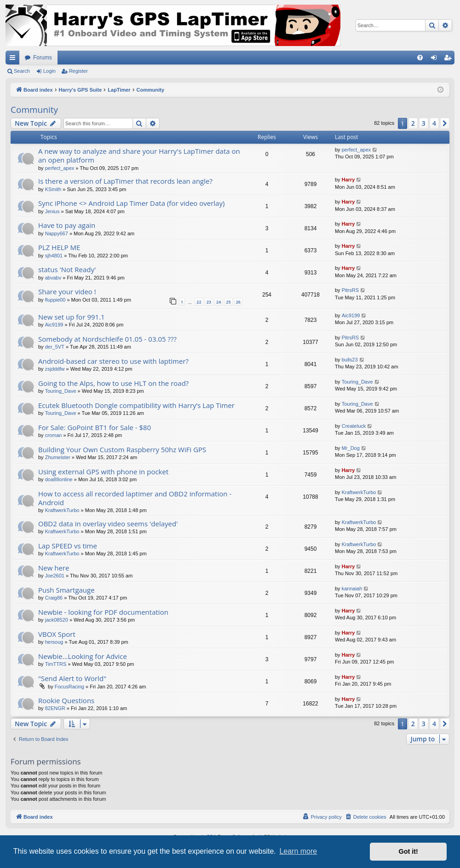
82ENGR (55, 708)
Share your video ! (67, 291)
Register (78, 71)
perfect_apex (60, 168)
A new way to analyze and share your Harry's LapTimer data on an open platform (139, 155)
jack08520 (57, 620)
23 (209, 302)
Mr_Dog (351, 448)
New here (54, 568)
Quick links (14, 59)
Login (49, 71)
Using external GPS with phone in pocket (103, 472)
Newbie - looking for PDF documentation (103, 612)
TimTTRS (56, 664)
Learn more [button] (298, 851)
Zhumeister (58, 457)
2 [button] (413, 123)
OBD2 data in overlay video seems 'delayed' (108, 524)
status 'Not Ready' (67, 269)
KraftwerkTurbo (62, 510)
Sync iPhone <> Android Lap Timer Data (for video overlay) (131, 203)
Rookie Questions (66, 700)
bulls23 (350, 360)
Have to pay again (67, 225)
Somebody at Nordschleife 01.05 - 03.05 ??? (107, 339)
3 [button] (424, 123)
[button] (445, 123)
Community (34, 110)
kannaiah (352, 588)
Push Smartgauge (66, 590)
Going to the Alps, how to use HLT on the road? (113, 383)
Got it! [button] (408, 851)
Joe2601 (55, 576)
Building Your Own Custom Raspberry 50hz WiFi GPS (122, 449)
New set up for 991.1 (72, 317)
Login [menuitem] (436, 59)
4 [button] (434, 123)
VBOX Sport (57, 634)
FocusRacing (69, 687)
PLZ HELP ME (59, 247)
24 (218, 302)
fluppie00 (55, 300)
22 (199, 302)
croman (54, 435)
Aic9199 (54, 325)
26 (238, 302)
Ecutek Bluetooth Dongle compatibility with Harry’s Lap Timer (136, 405)
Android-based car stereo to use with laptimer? (113, 361)
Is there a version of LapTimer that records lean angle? (125, 181)
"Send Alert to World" (72, 678)
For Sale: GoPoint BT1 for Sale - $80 (95, 427)
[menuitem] (420, 58)
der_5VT (55, 347)
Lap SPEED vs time (68, 546)
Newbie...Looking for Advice (83, 656)
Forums (43, 58)
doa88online (59, 479)
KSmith (53, 189)
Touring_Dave (61, 391)
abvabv (53, 278)
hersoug (54, 642)
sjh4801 (54, 256)
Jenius (52, 211)
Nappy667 (57, 233)
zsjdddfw (55, 369)
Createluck (354, 426)
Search (22, 71)
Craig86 (54, 598)
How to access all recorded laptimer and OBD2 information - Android (135, 498)
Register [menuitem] (450, 59)
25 (228, 302)
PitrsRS (350, 290)
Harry (348, 180)
